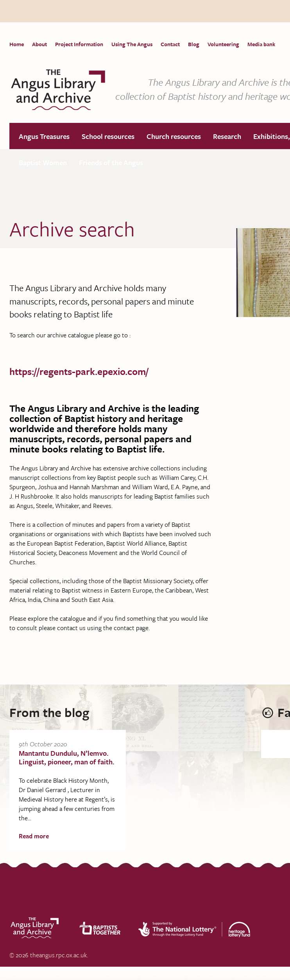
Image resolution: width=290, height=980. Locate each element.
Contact (170, 44)
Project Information (79, 44)
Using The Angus (132, 44)
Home (17, 44)
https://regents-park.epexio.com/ (79, 372)
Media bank (261, 44)
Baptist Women (43, 163)
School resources (108, 137)
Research (227, 137)
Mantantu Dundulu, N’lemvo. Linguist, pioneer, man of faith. (67, 758)
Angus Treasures (44, 137)
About (39, 44)
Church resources (174, 137)
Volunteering (223, 44)
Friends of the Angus (111, 163)
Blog (194, 44)
